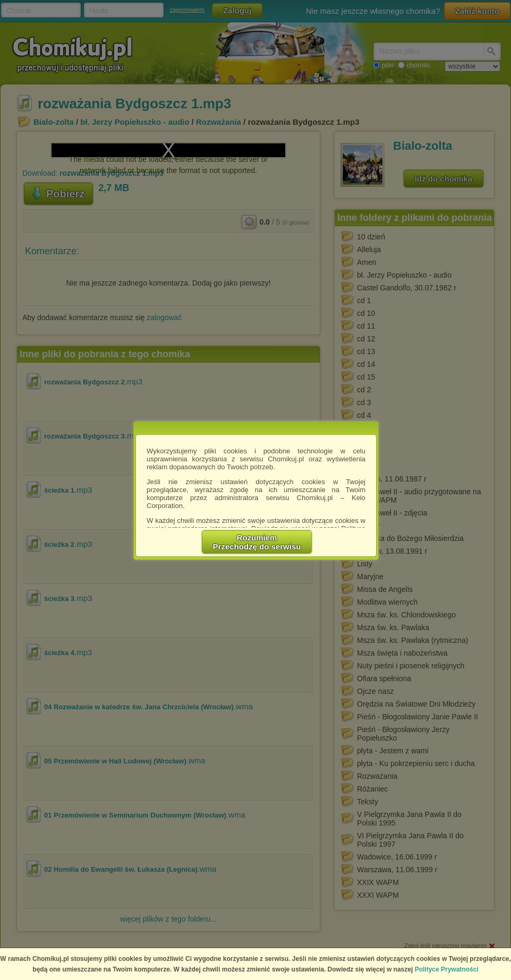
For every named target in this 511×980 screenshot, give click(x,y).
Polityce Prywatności (447, 969)
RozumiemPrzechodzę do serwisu (257, 542)
